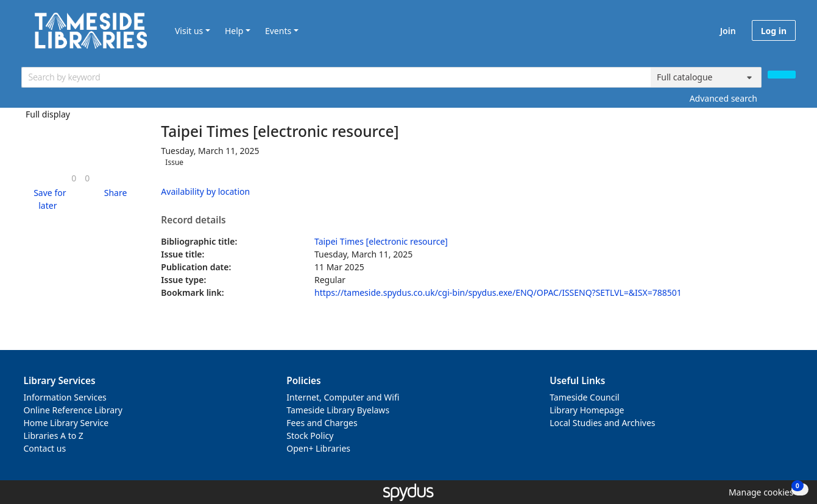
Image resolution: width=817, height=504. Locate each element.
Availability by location (205, 191)
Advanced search (723, 98)
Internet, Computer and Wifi (343, 397)
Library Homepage (587, 410)
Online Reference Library (73, 410)
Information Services (65, 397)
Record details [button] (193, 220)
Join (728, 31)
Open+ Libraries (318, 448)
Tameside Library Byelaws (338, 410)
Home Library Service (66, 423)
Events (278, 31)
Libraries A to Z (54, 436)
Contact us (45, 448)
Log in (774, 31)
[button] (48, 199)
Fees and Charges (322, 423)
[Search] (782, 75)
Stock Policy (310, 436)
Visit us (189, 31)
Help (234, 31)
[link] (74, 178)
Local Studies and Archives (602, 423)
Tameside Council (585, 397)
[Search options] (706, 77)
